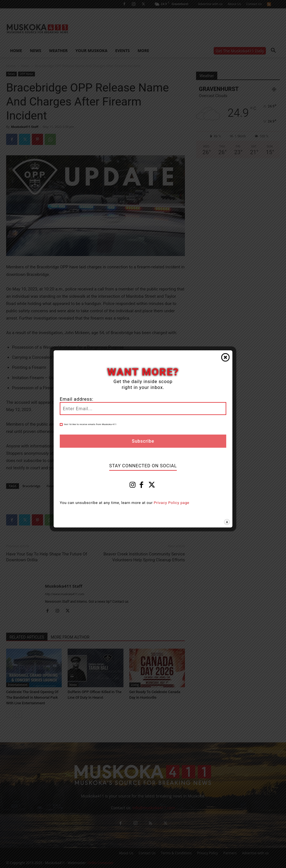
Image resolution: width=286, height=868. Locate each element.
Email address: (77, 399)
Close (225, 357)
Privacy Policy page (172, 503)
